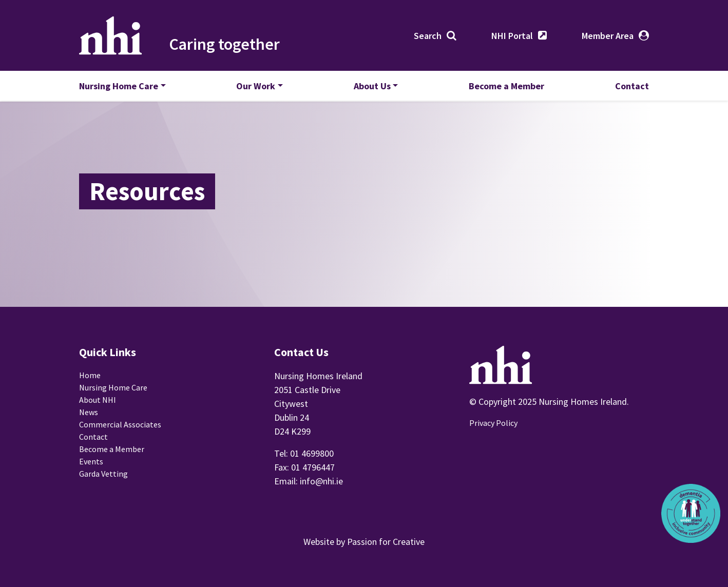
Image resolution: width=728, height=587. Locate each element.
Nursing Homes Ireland (111, 35)
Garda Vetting (103, 474)
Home (90, 375)
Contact (632, 86)
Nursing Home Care (119, 86)
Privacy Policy (493, 423)
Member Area (608, 36)
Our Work (256, 86)
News (89, 412)
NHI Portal (512, 36)
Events (91, 461)
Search (428, 36)
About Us (372, 86)
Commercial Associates (120, 424)
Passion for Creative (386, 542)
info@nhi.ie (321, 481)
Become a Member (506, 86)
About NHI (98, 400)
